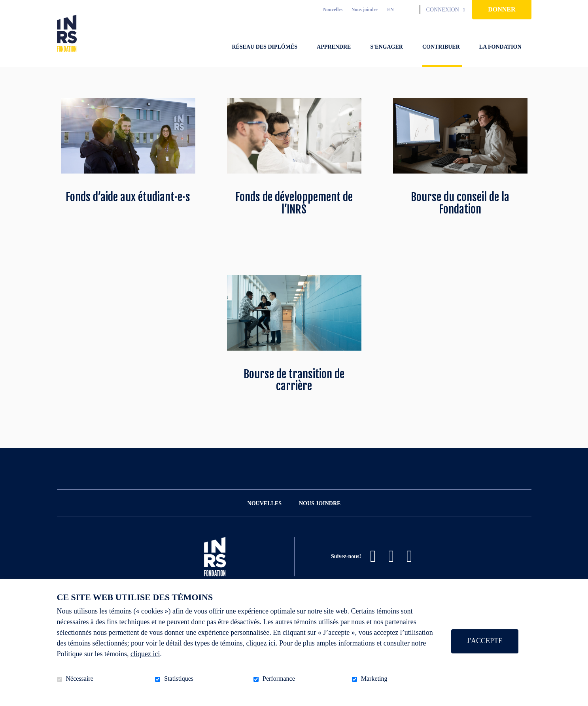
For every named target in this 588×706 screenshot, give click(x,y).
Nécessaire (80, 679)
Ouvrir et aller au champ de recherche (410, 9)
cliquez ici (261, 643)
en (390, 9)
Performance (279, 679)
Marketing (374, 679)
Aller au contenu (6, 6)
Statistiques (179, 679)
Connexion (443, 10)
